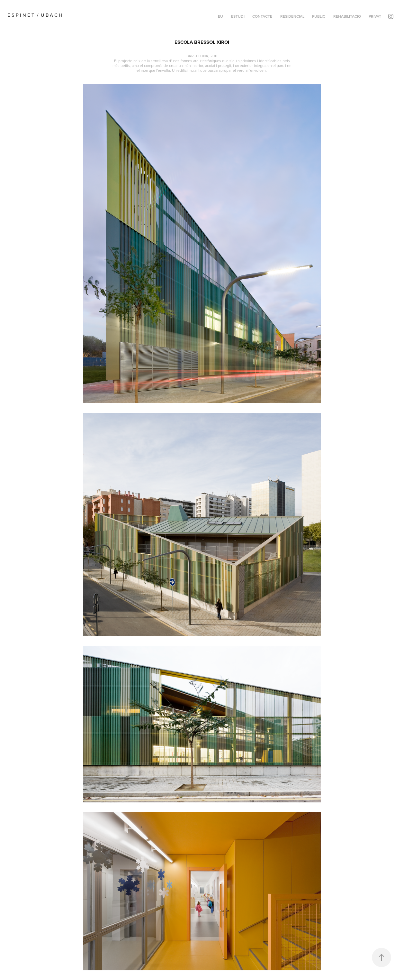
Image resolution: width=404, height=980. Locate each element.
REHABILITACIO (347, 16)
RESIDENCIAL (292, 16)
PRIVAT (375, 16)
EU (220, 16)
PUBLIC (319, 16)
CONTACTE (262, 16)
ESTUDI (238, 16)
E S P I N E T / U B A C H (36, 15)
